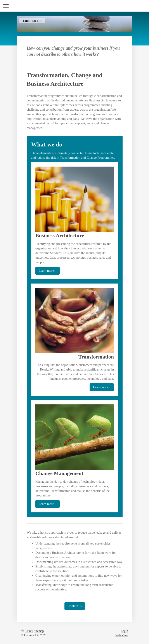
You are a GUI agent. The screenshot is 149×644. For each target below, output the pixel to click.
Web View (122, 635)
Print (27, 631)
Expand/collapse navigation (74, 6)
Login (124, 631)
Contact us (75, 606)
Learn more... (48, 271)
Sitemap (39, 631)
